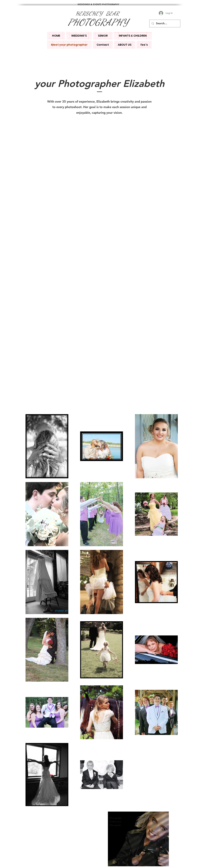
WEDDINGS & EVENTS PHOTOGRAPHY (98, 4)
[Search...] (164, 24)
